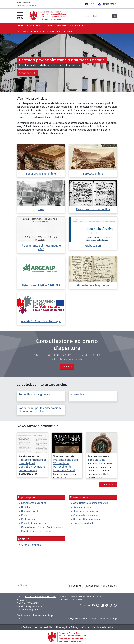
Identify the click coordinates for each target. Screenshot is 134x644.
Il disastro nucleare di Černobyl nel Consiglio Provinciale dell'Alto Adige (32, 465)
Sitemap (24, 585)
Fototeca (48, 26)
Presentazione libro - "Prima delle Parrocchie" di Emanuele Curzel (66, 465)
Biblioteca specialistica (71, 26)
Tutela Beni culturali (83, 523)
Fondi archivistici (29, 26)
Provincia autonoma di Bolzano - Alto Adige (36, 598)
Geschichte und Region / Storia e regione (42, 527)
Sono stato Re (97, 460)
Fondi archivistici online (41, 174)
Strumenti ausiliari (82, 507)
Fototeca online (93, 174)
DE (93, 4)
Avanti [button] (67, 367)
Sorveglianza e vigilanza (34, 394)
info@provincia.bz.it (34, 606)
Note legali (61, 627)
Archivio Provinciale (31, 545)
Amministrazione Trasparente (76, 596)
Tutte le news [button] (108, 485)
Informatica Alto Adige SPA (35, 617)
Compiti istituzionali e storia (87, 519)
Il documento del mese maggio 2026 (41, 247)
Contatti (98, 596)
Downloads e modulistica (86, 511)
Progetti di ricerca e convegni (36, 531)
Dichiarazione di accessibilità (37, 627)
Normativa (77, 394)
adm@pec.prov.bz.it (32, 610)
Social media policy (102, 627)
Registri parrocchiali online (93, 209)
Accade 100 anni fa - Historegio (41, 321)
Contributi (69, 31)
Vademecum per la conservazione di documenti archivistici (40, 410)
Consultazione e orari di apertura (39, 31)
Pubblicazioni (93, 246)
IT (87, 4)
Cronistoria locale (30, 511)
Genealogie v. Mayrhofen (93, 285)
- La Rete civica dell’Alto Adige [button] (93, 619)
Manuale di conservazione (35, 523)
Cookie (85, 627)
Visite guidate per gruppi (85, 515)
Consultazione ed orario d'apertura (91, 503)
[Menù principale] (20, 16)
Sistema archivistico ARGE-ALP (41, 285)
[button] (5, 63)
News (41, 209)
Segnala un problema (72, 599)
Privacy (25, 515)
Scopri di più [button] (27, 73)
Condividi (76, 586)
